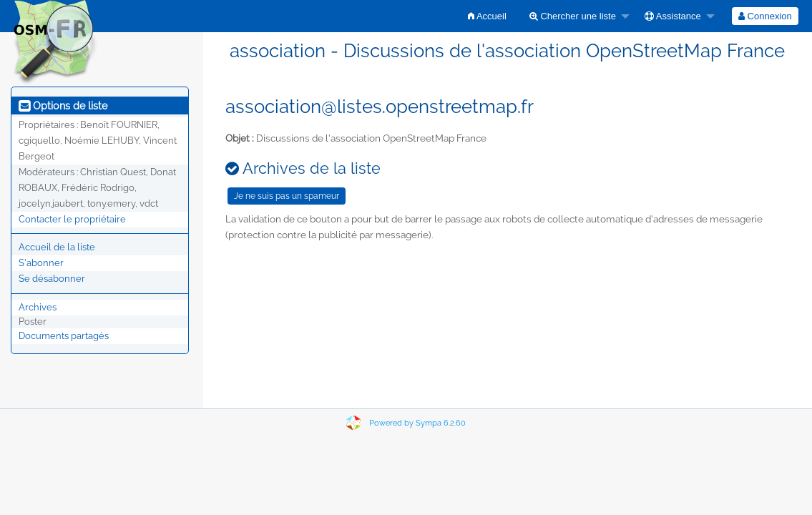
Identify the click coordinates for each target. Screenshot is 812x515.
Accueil (487, 16)
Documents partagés (64, 336)
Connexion (765, 16)
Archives (38, 307)
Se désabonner (52, 279)
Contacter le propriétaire (72, 219)
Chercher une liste (573, 16)
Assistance (673, 16)
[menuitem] (487, 16)
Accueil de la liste (57, 247)
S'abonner (41, 263)
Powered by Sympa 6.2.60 (417, 423)
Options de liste (63, 106)
